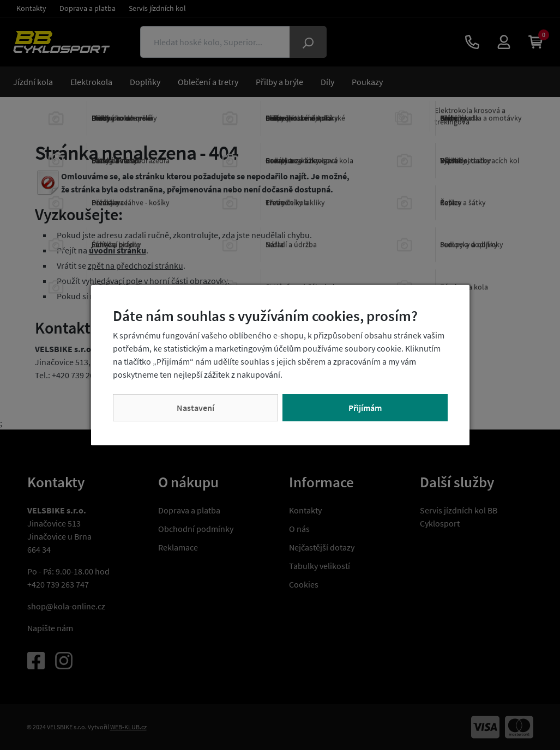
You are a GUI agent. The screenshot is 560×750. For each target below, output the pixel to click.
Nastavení (195, 408)
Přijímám (365, 408)
